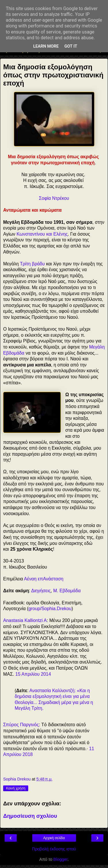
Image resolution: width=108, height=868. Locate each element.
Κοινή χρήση (16, 788)
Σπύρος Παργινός (21, 725)
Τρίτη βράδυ (32, 264)
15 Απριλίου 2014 (33, 674)
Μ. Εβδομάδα (67, 591)
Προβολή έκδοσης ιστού (54, 849)
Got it (71, 46)
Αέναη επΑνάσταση (44, 579)
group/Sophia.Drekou (50, 609)
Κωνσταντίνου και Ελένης (42, 234)
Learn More (46, 46)
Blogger (61, 859)
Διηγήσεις (41, 591)
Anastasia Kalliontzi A (25, 620)
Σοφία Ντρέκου (54, 198)
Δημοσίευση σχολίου (30, 816)
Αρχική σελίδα (54, 838)
